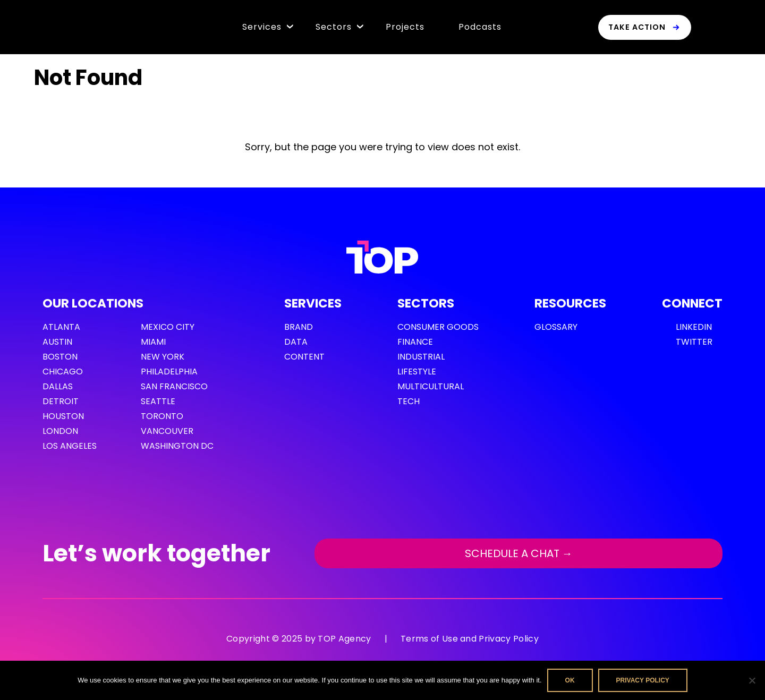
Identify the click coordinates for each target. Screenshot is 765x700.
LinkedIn (694, 327)
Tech (409, 401)
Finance (415, 342)
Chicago (63, 372)
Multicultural (431, 386)
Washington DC (177, 446)
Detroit (61, 401)
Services (262, 27)
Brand (299, 327)
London (60, 431)
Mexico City (168, 327)
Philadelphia (169, 372)
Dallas (58, 386)
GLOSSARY (556, 327)
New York (163, 357)
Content (304, 357)
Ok (570, 680)
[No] (752, 680)
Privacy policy (643, 680)
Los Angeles (70, 446)
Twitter (694, 342)
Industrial (421, 357)
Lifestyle (417, 372)
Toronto (162, 416)
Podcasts (480, 27)
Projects (405, 27)
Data (296, 342)
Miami (153, 342)
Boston (60, 357)
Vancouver (167, 431)
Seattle (158, 401)
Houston (63, 416)
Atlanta (61, 327)
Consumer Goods (438, 327)
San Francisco (174, 386)
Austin (57, 342)
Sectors (334, 27)
